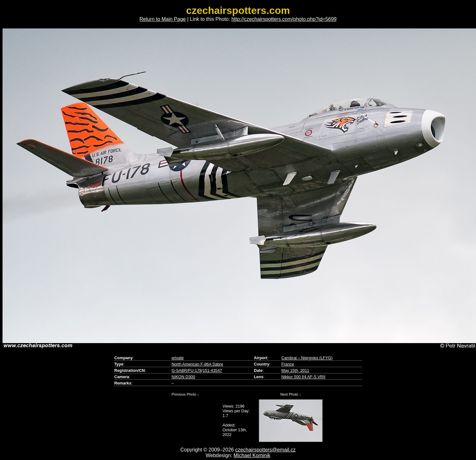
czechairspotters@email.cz (265, 450)
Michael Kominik (252, 455)
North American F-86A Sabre (197, 364)
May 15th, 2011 (295, 370)
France (288, 364)
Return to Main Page (163, 19)
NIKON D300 (183, 377)
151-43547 (212, 370)
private (177, 358)
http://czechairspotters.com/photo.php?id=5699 (284, 19)
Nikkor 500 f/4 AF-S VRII (303, 377)
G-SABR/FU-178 (186, 370)
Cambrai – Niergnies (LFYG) (307, 358)
